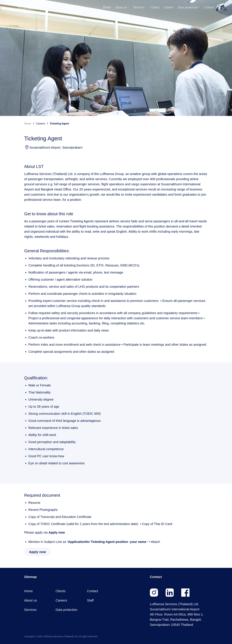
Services (140, 7)
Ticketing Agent (59, 124)
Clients (155, 7)
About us (122, 7)
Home (107, 7)
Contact (209, 7)
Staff (221, 7)
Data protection (189, 7)
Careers (169, 7)
